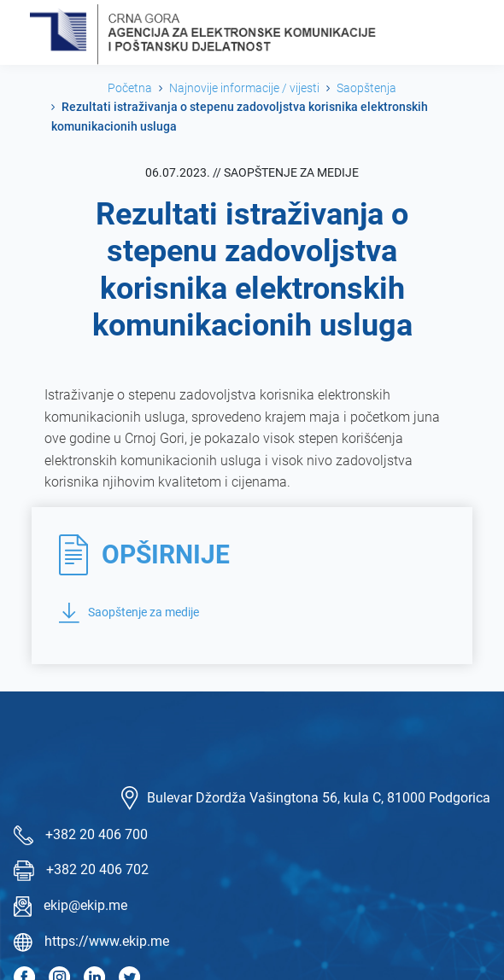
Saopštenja (366, 88)
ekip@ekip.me (85, 905)
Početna (130, 88)
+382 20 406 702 (97, 869)
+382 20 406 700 (97, 834)
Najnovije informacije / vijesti (244, 88)
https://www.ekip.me (107, 941)
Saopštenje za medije (129, 613)
